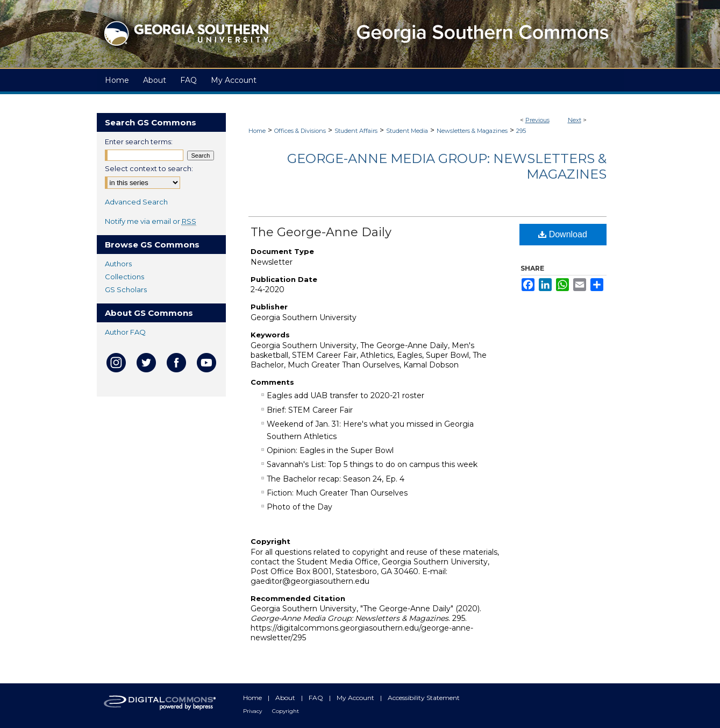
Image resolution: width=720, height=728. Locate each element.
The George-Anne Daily (321, 232)
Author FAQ (125, 332)
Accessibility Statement (424, 698)
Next (575, 120)
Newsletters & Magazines (472, 131)
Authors (118, 264)
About (286, 698)
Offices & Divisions (300, 131)
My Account (356, 698)
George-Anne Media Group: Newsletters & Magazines (447, 166)
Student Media (407, 131)
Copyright (286, 711)
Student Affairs (356, 131)
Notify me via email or (151, 221)
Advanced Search (136, 202)
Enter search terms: (139, 142)
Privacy (253, 711)
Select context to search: (149, 168)
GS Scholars (126, 289)
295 (521, 131)
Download (563, 234)
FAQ (317, 698)
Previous (537, 120)
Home (257, 131)
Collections (124, 277)
